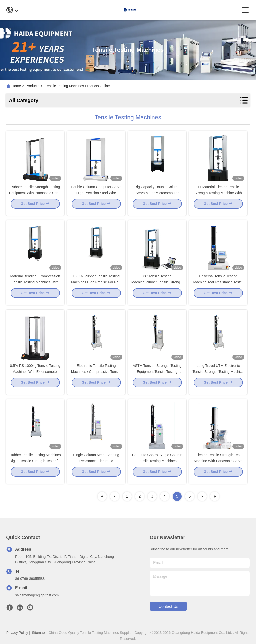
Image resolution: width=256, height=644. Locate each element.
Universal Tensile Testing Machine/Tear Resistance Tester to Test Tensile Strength (218, 286)
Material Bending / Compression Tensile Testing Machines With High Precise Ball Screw (35, 286)
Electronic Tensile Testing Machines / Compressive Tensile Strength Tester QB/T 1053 (96, 376)
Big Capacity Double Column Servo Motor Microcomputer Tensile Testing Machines (157, 197)
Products (33, 86)
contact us (168, 606)
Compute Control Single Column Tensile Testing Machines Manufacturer (157, 465)
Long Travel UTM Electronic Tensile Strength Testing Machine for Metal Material (218, 376)
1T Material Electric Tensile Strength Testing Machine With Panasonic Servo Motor (218, 197)
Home (16, 86)
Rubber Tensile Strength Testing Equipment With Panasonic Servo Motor (35, 197)
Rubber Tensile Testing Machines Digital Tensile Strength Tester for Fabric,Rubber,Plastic (35, 465)
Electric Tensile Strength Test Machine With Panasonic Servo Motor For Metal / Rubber (218, 465)
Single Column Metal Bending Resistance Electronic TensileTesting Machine (96, 465)
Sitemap (38, 633)
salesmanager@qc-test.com (37, 595)
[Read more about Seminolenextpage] (102, 496)
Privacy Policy (17, 633)
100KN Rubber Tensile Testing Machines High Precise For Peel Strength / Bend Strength (96, 286)
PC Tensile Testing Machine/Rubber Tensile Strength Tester (157, 286)
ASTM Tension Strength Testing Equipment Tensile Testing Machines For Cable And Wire (157, 376)
